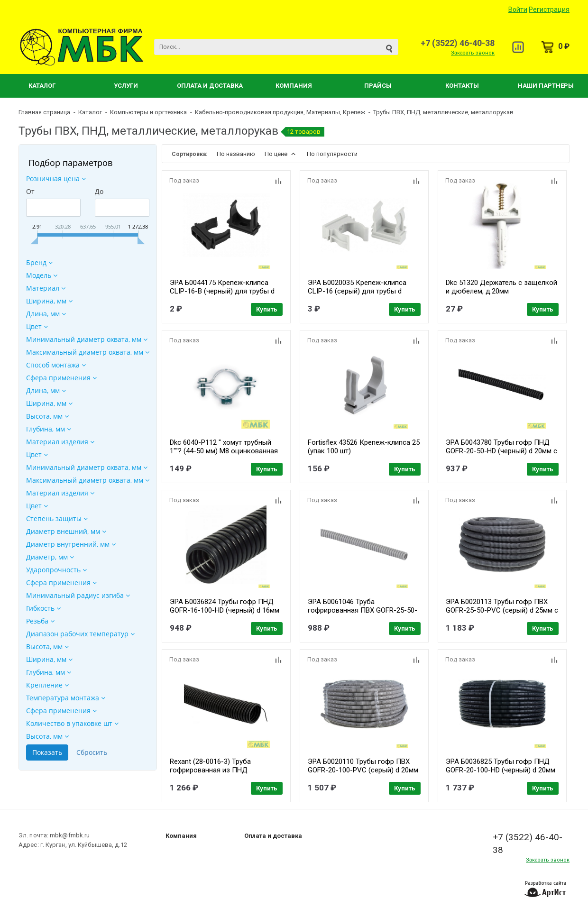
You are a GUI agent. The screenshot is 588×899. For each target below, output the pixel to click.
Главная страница (44, 112)
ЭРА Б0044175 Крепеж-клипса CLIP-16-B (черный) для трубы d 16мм (222, 291)
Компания (294, 86)
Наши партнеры (546, 86)
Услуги (126, 86)
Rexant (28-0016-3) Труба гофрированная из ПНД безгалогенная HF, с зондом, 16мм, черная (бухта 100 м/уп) (219, 774)
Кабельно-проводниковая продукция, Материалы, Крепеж (280, 112)
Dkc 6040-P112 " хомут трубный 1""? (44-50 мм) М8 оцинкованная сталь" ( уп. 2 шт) (224, 451)
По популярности (332, 154)
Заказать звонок (473, 53)
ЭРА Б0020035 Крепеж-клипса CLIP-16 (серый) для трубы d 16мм (357, 291)
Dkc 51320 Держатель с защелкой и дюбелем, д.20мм (501, 287)
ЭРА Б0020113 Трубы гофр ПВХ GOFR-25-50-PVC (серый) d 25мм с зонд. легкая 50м (502, 610)
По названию (236, 154)
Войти (518, 9)
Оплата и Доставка (210, 86)
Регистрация (549, 9)
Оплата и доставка (273, 836)
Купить (267, 309)
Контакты (462, 86)
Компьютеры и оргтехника (148, 112)
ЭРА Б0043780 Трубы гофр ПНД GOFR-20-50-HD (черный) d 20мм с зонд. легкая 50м (501, 451)
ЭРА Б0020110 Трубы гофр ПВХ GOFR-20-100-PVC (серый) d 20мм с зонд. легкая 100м (363, 770)
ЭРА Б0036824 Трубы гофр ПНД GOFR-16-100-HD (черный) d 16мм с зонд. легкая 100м (225, 610)
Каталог (42, 86)
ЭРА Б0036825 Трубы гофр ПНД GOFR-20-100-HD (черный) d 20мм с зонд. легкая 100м (501, 770)
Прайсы (378, 86)
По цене (281, 154)
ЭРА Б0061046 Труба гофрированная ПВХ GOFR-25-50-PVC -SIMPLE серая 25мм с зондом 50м (363, 615)
